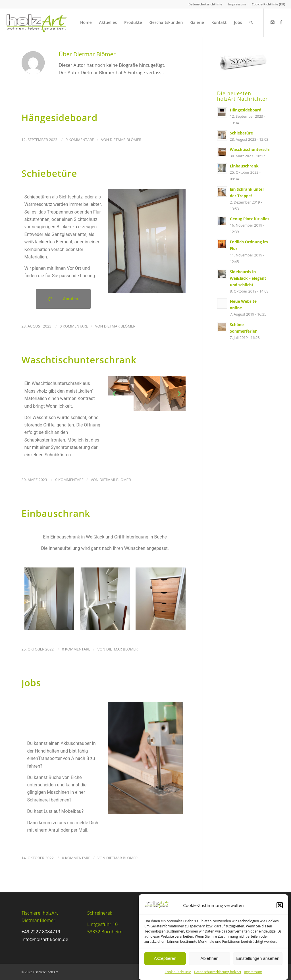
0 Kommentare (80, 140)
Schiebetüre (49, 173)
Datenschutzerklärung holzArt (218, 972)
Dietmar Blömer (126, 140)
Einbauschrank (56, 513)
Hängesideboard (60, 118)
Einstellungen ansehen (258, 958)
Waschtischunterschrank (79, 360)
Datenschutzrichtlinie (205, 4)
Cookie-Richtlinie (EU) (269, 4)
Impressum (253, 972)
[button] (280, 905)
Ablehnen (209, 958)
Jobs (31, 683)
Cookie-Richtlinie (178, 972)
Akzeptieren (165, 958)
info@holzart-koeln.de (45, 939)
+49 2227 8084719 (41, 932)
